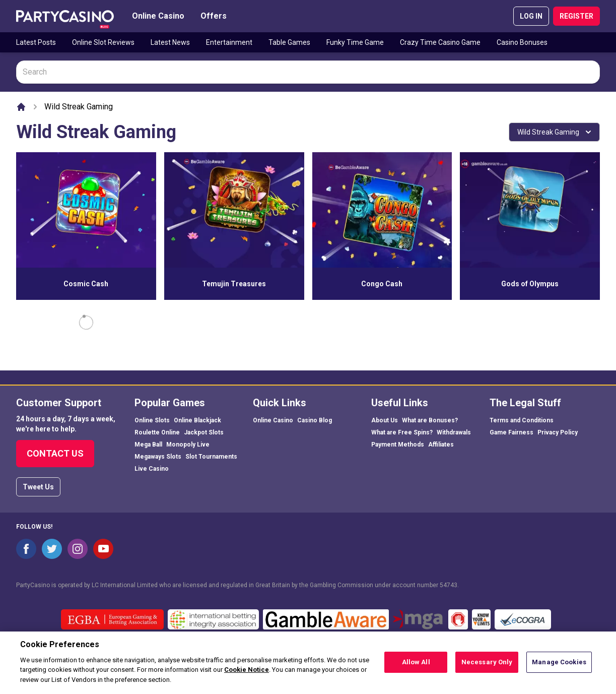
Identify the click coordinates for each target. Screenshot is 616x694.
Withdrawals (454, 432)
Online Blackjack (197, 420)
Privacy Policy (558, 432)
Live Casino (152, 469)
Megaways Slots (158, 457)
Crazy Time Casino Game (440, 42)
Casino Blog (315, 420)
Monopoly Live (188, 445)
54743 (449, 585)
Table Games (289, 42)
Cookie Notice (247, 676)
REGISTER (576, 16)
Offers (214, 16)
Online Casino (158, 16)
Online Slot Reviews (103, 42)
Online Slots (152, 420)
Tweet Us (38, 487)
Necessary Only (487, 668)
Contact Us (55, 453)
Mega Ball (148, 445)
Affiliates (441, 445)
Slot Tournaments (211, 457)
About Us (385, 420)
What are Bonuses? (430, 420)
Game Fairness (511, 432)
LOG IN (531, 16)
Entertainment (229, 42)
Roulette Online (157, 432)
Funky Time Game (355, 42)
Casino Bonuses (522, 42)
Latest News (170, 42)
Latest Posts (36, 42)
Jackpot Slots (204, 432)
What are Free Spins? (402, 432)
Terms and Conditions (522, 420)
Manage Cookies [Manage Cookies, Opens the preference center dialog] (559, 668)
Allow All (416, 668)
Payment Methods (398, 445)
